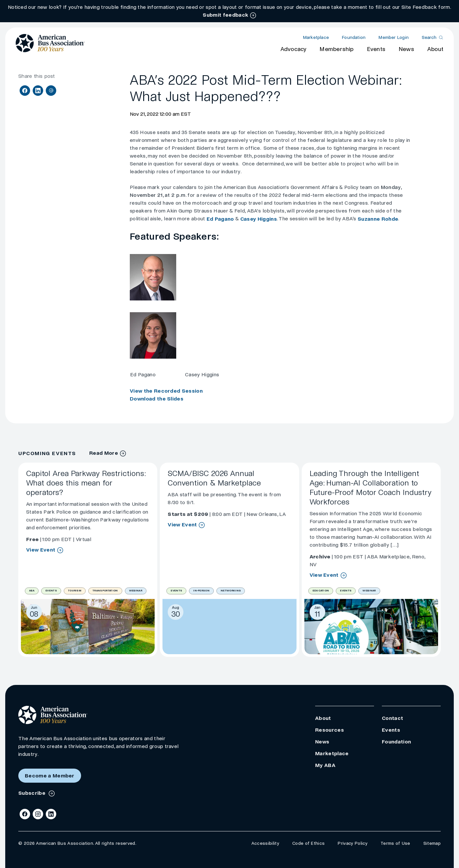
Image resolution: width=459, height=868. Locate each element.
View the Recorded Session (166, 391)
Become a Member (50, 776)
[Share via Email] (51, 91)
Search (429, 37)
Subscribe (33, 793)
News (406, 49)
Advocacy (294, 49)
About (435, 49)
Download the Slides (157, 399)
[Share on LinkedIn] (38, 91)
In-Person (201, 591)
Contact (392, 718)
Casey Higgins (259, 219)
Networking (231, 591)
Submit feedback (225, 15)
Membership (336, 49)
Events (376, 49)
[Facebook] (25, 814)
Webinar (136, 591)
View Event (41, 550)
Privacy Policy (352, 843)
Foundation (354, 37)
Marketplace (316, 37)
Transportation (105, 591)
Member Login (394, 37)
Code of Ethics (308, 843)
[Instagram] (38, 814)
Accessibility (265, 843)
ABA (32, 591)
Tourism (75, 591)
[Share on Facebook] (25, 91)
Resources (330, 730)
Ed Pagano (220, 219)
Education (321, 591)
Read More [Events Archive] (104, 453)
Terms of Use (395, 843)
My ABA (325, 765)
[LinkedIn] (51, 814)
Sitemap (432, 843)
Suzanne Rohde (378, 219)
